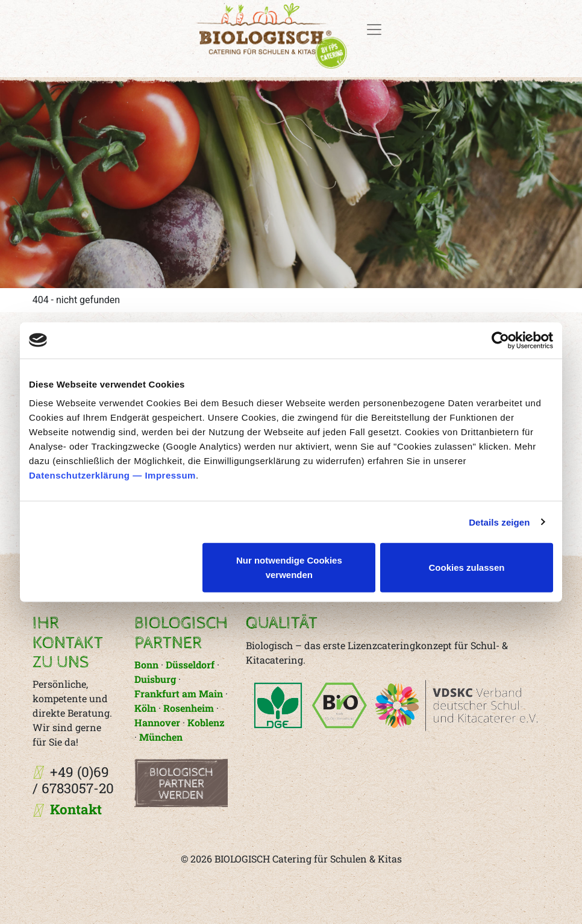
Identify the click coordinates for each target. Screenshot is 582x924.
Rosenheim (189, 708)
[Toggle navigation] (374, 30)
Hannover (157, 722)
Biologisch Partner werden (181, 784)
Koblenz (206, 722)
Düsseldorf (190, 665)
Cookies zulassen (467, 567)
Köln (145, 708)
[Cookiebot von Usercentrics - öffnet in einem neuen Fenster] (500, 340)
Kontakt (76, 809)
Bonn (148, 665)
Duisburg (155, 679)
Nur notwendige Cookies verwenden (289, 567)
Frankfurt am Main (179, 693)
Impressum (170, 475)
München (161, 737)
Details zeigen (499, 522)
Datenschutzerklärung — (87, 475)
